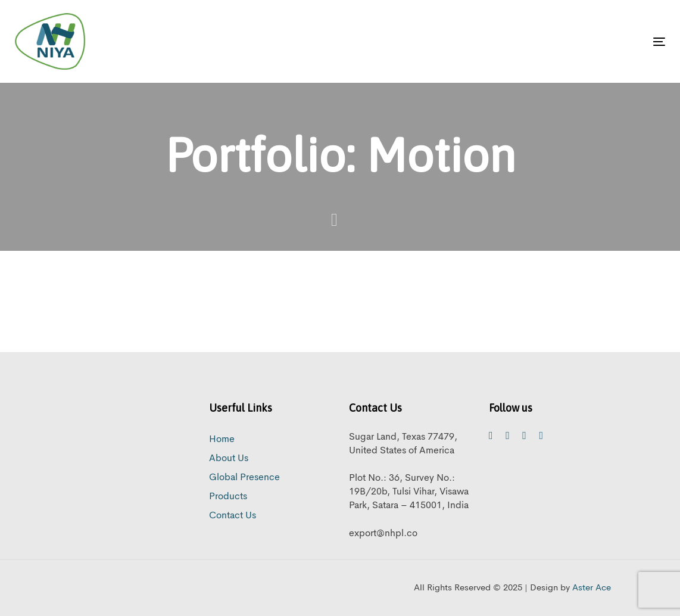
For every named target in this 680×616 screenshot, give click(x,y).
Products (228, 497)
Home (222, 440)
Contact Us (233, 516)
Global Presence (244, 478)
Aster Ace (592, 588)
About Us (229, 459)
